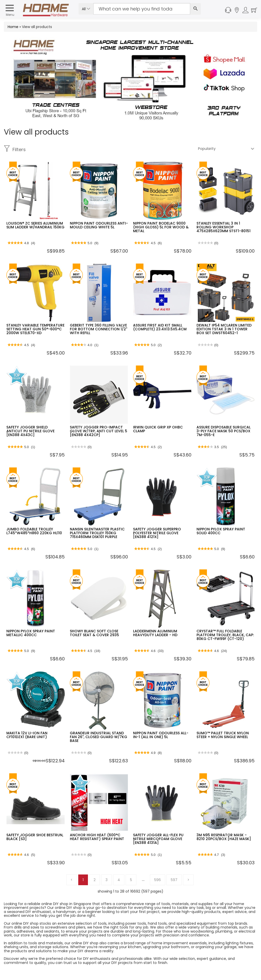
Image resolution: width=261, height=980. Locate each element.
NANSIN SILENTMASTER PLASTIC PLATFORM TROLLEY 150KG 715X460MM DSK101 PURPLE (97, 533)
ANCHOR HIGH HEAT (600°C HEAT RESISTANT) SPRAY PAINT (97, 837)
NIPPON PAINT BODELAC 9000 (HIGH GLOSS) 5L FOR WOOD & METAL (161, 227)
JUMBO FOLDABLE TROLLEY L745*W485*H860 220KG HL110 (34, 531)
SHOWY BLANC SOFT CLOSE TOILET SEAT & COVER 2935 (94, 633)
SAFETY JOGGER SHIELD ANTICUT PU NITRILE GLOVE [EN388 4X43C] (30, 431)
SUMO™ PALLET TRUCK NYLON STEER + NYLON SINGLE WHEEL (223, 735)
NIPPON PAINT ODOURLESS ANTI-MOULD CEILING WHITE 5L (99, 225)
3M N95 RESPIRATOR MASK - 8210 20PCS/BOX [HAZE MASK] (224, 837)
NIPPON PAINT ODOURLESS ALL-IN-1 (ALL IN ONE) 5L (161, 735)
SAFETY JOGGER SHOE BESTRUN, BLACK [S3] (35, 837)
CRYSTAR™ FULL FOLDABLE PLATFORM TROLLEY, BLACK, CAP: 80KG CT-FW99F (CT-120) (225, 635)
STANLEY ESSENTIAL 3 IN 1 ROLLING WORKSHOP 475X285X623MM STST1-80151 (224, 227)
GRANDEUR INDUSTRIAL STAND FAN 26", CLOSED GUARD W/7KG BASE (99, 737)
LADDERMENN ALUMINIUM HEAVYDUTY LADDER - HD (155, 633)
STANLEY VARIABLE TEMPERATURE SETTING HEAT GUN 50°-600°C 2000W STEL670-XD (35, 329)
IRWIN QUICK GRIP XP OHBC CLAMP (158, 429)
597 (174, 880)
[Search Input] (142, 9)
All (86, 9)
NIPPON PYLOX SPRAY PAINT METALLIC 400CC (31, 633)
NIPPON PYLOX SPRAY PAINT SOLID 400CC (221, 531)
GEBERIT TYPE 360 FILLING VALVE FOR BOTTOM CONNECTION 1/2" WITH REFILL (99, 329)
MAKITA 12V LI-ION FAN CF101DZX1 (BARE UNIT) (27, 735)
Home (13, 27)
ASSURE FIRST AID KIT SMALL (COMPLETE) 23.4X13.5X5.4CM (160, 327)
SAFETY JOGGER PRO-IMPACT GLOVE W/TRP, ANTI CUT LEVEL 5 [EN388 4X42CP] (99, 431)
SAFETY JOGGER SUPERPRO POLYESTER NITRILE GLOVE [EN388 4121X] (157, 533)
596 (158, 880)
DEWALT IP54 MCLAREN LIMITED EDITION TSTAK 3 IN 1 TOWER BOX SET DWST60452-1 (224, 329)
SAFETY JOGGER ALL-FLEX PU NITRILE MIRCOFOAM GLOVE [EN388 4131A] (158, 839)
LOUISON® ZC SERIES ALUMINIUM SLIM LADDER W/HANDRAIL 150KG (35, 225)
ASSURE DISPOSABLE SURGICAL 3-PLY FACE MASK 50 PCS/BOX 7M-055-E (224, 431)
